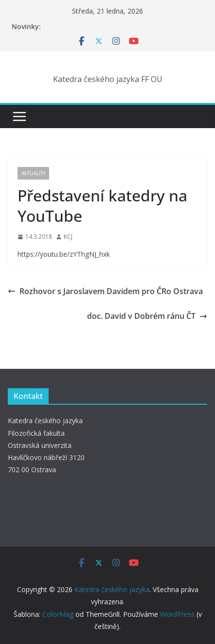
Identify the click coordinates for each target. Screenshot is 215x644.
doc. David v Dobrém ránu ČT (147, 316)
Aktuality (33, 173)
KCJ (68, 237)
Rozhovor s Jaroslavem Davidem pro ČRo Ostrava (105, 291)
